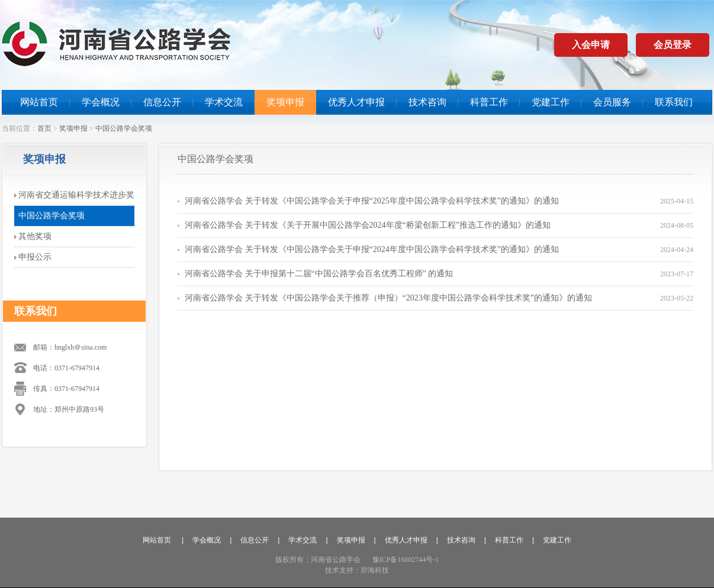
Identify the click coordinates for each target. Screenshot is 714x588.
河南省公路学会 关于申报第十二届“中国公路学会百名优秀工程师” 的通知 (319, 274)
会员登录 (673, 45)
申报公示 (35, 257)
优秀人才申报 (356, 102)
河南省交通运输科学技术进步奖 (76, 195)
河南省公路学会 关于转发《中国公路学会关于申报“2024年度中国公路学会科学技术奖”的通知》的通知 (372, 249)
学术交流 (224, 102)
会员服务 (612, 102)
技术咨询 (427, 102)
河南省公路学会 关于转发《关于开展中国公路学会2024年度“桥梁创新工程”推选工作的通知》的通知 (368, 225)
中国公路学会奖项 (124, 128)
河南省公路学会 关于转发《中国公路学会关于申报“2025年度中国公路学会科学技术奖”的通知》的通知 (372, 201)
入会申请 (591, 45)
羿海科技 (375, 570)
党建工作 (551, 102)
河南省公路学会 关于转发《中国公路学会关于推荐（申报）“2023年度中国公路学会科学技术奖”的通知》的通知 (388, 298)
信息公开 (162, 102)
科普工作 (489, 102)
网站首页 (39, 102)
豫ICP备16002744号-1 (406, 560)
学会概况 (101, 102)
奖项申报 (285, 102)
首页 (44, 128)
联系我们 (674, 102)
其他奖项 (35, 236)
